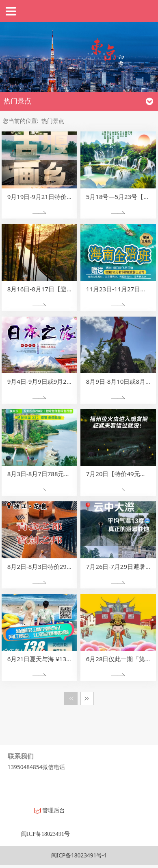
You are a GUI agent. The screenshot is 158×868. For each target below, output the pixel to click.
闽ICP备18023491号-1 (79, 855)
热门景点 (53, 121)
